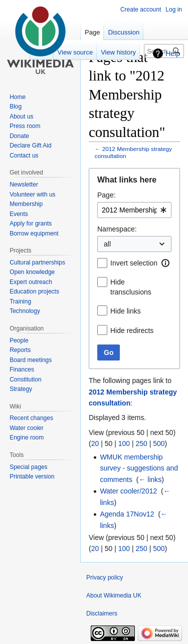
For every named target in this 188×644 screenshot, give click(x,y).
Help (173, 53)
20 (95, 443)
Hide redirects (132, 330)
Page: (107, 195)
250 (141, 443)
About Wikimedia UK (114, 595)
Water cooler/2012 (128, 491)
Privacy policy (105, 577)
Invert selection (134, 263)
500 (159, 443)
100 (124, 443)
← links (150, 479)
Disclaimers (102, 613)
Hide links (126, 311)
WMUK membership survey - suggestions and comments (139, 468)
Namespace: (117, 229)
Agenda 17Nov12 (127, 514)
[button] (165, 263)
